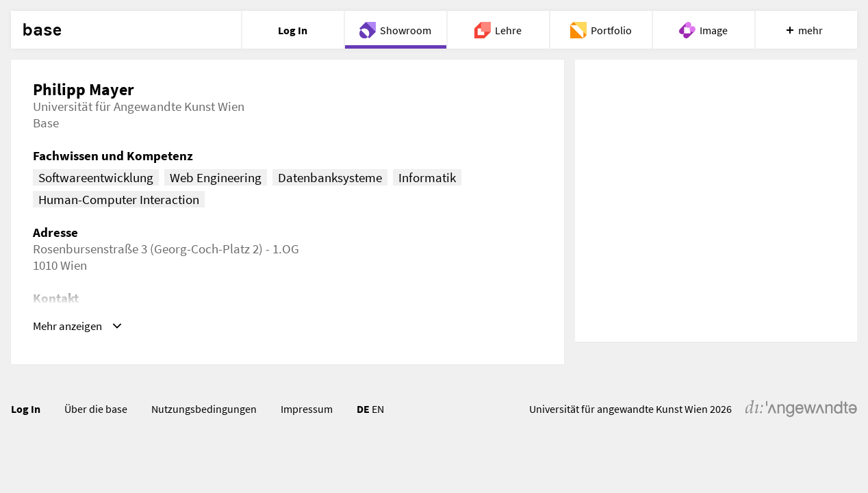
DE (363, 409)
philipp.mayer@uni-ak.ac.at (150, 314)
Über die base (96, 409)
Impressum (307, 409)
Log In (26, 409)
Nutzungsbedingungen (204, 409)
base (42, 30)
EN (378, 409)
